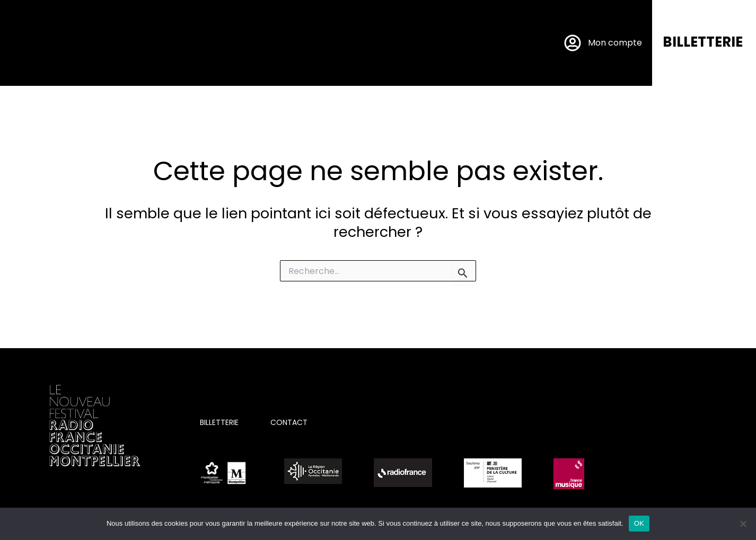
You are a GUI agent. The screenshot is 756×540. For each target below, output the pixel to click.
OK (639, 523)
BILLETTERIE (703, 42)
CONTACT (289, 422)
